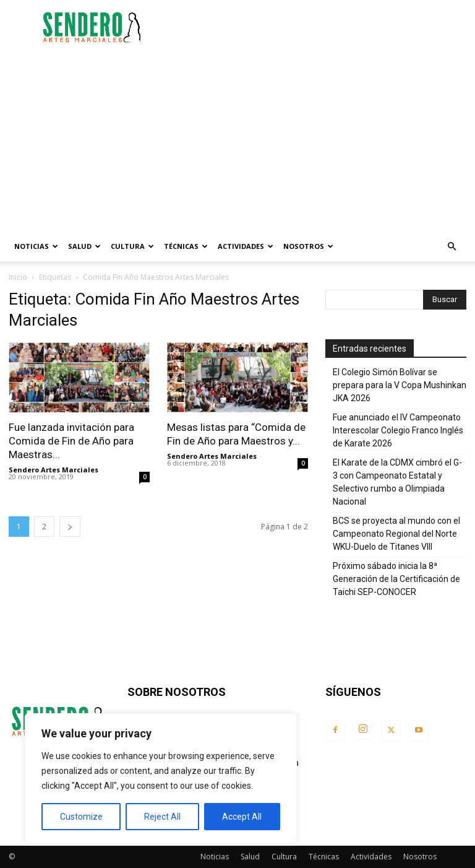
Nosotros (308, 246)
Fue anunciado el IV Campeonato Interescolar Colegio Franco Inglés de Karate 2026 (398, 430)
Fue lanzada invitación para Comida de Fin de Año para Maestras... (71, 441)
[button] (451, 247)
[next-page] (70, 527)
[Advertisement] (321, 27)
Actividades (246, 246)
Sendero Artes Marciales (53, 470)
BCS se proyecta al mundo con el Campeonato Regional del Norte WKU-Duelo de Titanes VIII (396, 534)
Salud (84, 246)
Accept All (242, 817)
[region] (161, 778)
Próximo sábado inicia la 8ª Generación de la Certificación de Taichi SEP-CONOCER (396, 579)
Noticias (36, 246)
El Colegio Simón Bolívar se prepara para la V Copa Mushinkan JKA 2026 (400, 385)
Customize (81, 817)
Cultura (132, 246)
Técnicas (186, 246)
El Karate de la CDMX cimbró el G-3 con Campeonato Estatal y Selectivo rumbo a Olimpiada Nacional (397, 482)
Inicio (18, 277)
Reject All (162, 817)
